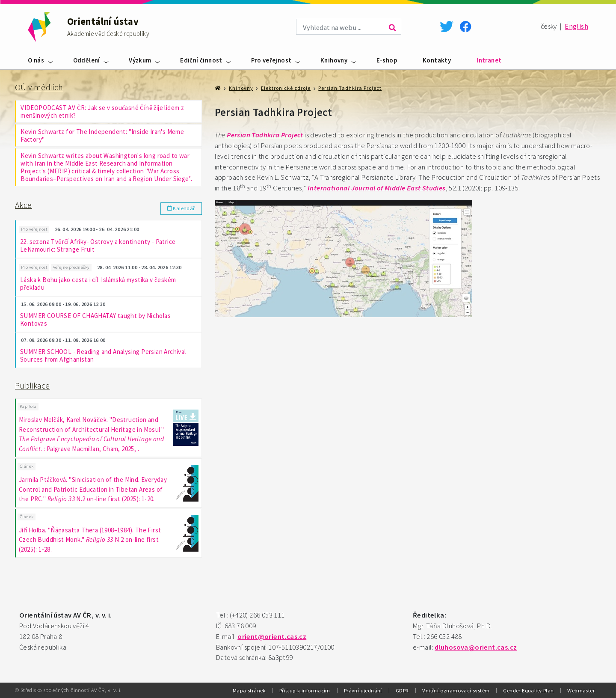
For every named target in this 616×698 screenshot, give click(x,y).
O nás (36, 60)
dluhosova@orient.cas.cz (476, 647)
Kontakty (437, 60)
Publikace (33, 386)
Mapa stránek (249, 690)
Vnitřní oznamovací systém (456, 690)
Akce (24, 205)
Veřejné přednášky (71, 267)
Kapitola (28, 406)
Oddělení (87, 60)
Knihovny (334, 60)
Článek (27, 466)
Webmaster (581, 690)
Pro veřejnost (271, 60)
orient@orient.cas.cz (272, 637)
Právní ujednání (363, 690)
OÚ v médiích (39, 87)
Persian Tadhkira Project (350, 88)
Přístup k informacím (305, 690)
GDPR (402, 690)
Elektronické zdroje (286, 88)
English (576, 26)
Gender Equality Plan (528, 690)
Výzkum (140, 60)
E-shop (387, 60)
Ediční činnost (201, 60)
